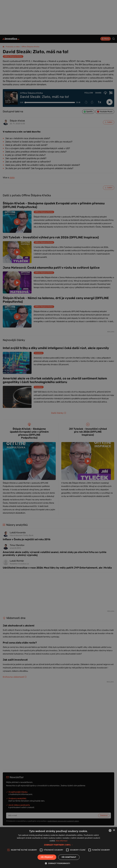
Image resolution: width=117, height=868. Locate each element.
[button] (58, 845)
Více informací (62, 841)
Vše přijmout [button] (47, 857)
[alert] (58, 434)
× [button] (114, 830)
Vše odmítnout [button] (69, 857)
